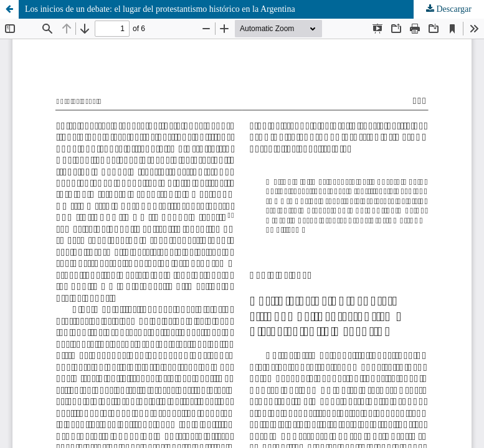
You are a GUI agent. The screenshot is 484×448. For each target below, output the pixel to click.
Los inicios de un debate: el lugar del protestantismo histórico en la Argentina (160, 9)
